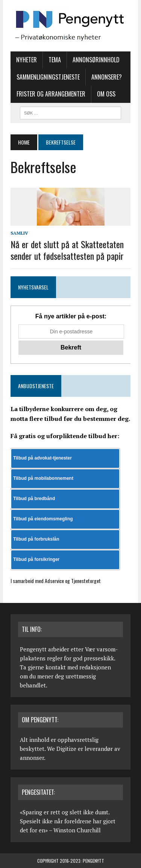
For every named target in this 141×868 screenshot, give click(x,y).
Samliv (19, 233)
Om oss (106, 94)
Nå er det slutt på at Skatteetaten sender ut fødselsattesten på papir (67, 250)
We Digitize (62, 749)
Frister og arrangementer (51, 94)
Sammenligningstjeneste (48, 77)
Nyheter (27, 60)
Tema (55, 60)
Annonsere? (107, 77)
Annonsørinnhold (96, 60)
